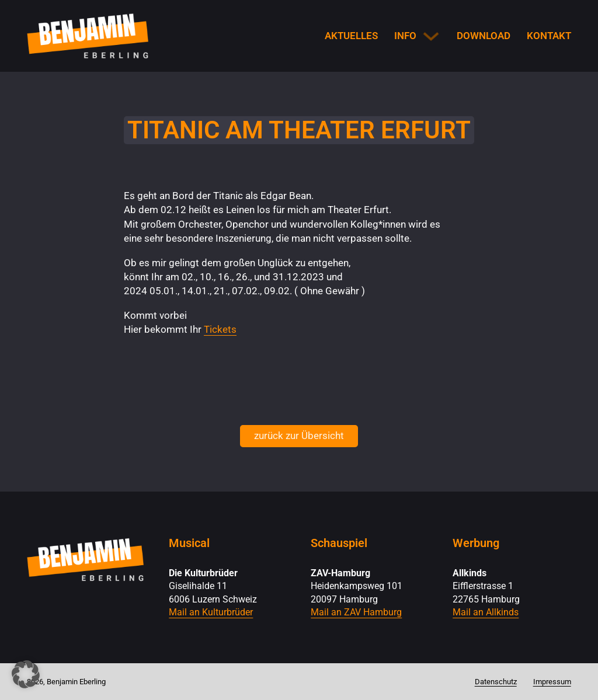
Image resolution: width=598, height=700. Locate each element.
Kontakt (549, 36)
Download (484, 36)
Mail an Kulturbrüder (211, 612)
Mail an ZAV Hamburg (356, 612)
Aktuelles (351, 36)
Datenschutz (496, 682)
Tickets (220, 329)
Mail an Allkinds (486, 612)
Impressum (552, 682)
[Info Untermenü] (431, 36)
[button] (26, 674)
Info (405, 36)
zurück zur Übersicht (299, 436)
